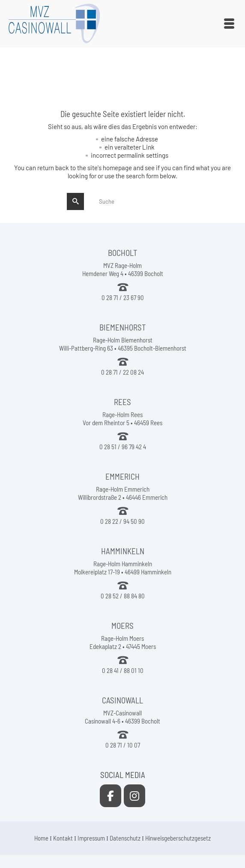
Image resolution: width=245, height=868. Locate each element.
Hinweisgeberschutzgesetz (178, 838)
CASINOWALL (122, 700)
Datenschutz (125, 838)
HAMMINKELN (123, 551)
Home (41, 838)
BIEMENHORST (122, 327)
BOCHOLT (122, 253)
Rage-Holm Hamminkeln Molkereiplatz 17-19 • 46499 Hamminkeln (123, 568)
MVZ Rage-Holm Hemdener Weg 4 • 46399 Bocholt (123, 269)
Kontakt (63, 838)
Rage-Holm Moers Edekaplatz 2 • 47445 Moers (123, 642)
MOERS (122, 626)
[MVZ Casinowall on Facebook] (111, 796)
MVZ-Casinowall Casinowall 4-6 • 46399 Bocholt (122, 717)
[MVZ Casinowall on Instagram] (134, 796)
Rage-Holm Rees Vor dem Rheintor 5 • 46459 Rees (122, 419)
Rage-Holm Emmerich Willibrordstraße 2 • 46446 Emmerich (123, 493)
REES (122, 402)
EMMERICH (122, 476)
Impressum (91, 838)
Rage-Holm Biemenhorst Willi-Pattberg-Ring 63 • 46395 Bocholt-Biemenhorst (123, 344)
